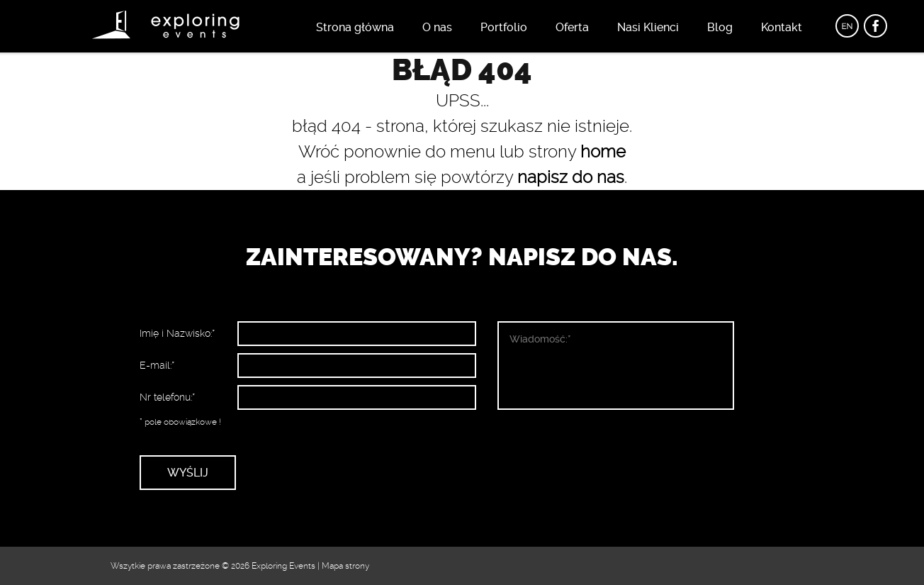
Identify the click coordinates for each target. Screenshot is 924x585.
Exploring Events (283, 566)
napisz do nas (571, 177)
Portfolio (504, 27)
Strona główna (355, 27)
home (603, 152)
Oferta (572, 27)
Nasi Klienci (648, 27)
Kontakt (782, 27)
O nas (437, 27)
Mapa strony (345, 566)
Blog (720, 27)
